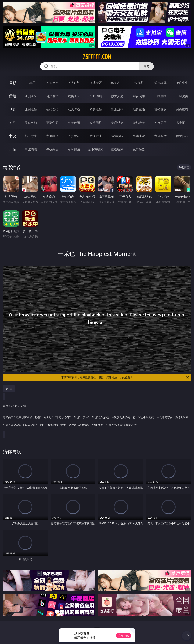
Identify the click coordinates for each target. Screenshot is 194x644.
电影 (12, 109)
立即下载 (124, 636)
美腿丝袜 (117, 123)
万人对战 (74, 83)
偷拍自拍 (52, 109)
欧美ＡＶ (74, 96)
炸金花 (139, 83)
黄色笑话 (160, 136)
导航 (12, 149)
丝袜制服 (139, 96)
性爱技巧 (182, 136)
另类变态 (182, 109)
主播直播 (160, 96)
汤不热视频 (96, 149)
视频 (12, 96)
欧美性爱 (96, 109)
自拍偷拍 (52, 96)
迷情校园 (117, 136)
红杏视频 (117, 149)
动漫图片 (96, 123)
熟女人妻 (117, 96)
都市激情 (31, 136)
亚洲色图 (52, 123)
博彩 (12, 83)
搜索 (146, 66)
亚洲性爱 (31, 109)
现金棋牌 (160, 83)
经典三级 (139, 109)
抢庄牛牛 (182, 83)
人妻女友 (74, 136)
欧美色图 (74, 123)
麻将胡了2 (117, 83)
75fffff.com (97, 57)
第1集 (9, 389)
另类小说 (139, 136)
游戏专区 (96, 83)
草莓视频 (74, 149)
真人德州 (52, 83)
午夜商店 (52, 149)
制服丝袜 (117, 109)
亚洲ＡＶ (31, 96)
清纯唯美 (139, 123)
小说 (12, 136)
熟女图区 (160, 123)
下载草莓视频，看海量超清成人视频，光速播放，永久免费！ (125, 377)
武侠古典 (96, 136)
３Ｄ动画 (96, 96)
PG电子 (31, 83)
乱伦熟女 (160, 109)
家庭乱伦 (52, 136)
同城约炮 (31, 149)
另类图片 (182, 123)
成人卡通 (74, 109)
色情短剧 (139, 149)
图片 (12, 123)
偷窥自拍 (31, 123)
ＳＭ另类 (182, 96)
